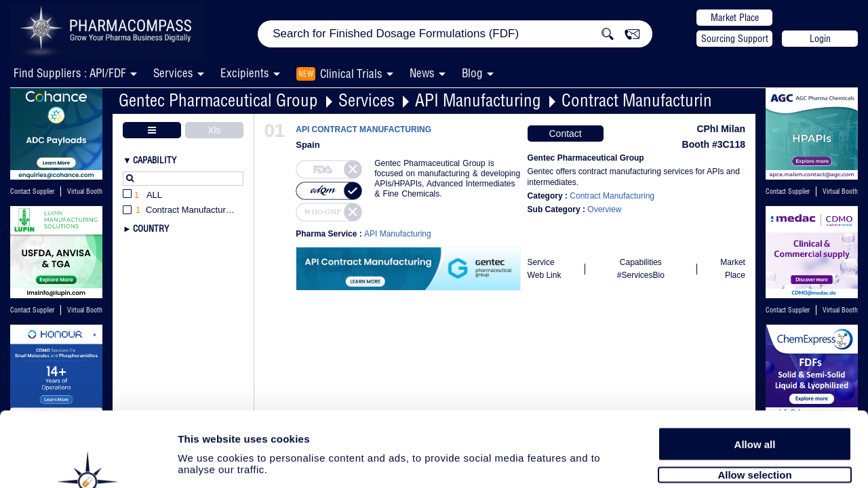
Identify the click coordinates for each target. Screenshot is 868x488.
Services (367, 100)
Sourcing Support (735, 39)
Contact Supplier (32, 191)
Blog (472, 73)
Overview (604, 209)
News (422, 73)
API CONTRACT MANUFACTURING (363, 130)
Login (820, 39)
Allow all (755, 374)
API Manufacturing (478, 100)
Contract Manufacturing (641, 100)
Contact (565, 134)
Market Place (735, 18)
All (142, 196)
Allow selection (754, 405)
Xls (214, 130)
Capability (155, 160)
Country (151, 228)
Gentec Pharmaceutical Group (218, 100)
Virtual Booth (85, 191)
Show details (712, 462)
